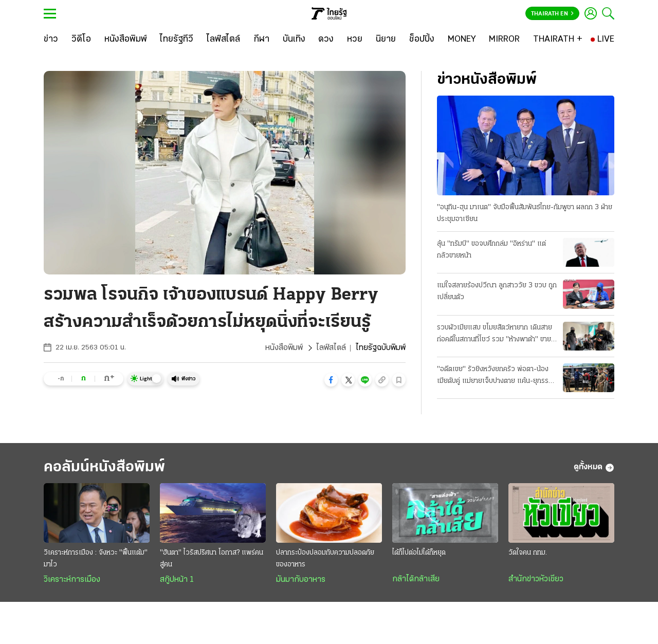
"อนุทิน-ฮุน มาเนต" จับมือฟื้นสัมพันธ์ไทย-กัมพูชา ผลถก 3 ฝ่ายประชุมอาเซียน (525, 213)
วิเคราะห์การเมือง (72, 580)
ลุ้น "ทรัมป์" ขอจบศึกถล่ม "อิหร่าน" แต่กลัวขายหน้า (491, 250)
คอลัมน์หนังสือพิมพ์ (104, 467)
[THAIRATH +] (558, 40)
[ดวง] (326, 40)
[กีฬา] (261, 40)
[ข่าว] (51, 40)
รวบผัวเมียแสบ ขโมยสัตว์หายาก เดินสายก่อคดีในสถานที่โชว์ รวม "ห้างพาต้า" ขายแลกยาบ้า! (495, 335)
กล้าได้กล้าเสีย (416, 579)
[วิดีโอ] (81, 40)
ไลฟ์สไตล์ (331, 348)
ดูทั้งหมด (594, 468)
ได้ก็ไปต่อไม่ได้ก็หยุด (419, 553)
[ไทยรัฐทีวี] (177, 40)
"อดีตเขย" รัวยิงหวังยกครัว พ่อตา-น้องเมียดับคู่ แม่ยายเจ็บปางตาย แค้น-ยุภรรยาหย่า (496, 376)
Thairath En (552, 14)
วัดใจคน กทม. (528, 553)
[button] (331, 380)
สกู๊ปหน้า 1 (177, 580)
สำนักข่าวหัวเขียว (536, 579)
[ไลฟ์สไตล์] (223, 40)
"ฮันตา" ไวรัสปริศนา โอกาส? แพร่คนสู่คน (212, 559)
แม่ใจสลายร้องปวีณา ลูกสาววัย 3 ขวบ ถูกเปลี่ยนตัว (497, 291)
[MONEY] (462, 40)
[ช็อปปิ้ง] (422, 40)
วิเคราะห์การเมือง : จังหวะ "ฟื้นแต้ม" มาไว (96, 559)
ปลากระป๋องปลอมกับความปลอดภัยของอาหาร (325, 559)
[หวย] (355, 40)
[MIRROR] (504, 40)
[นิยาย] (386, 40)
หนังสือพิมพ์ (284, 348)
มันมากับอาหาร (301, 580)
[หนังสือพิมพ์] (126, 40)
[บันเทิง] (294, 40)
